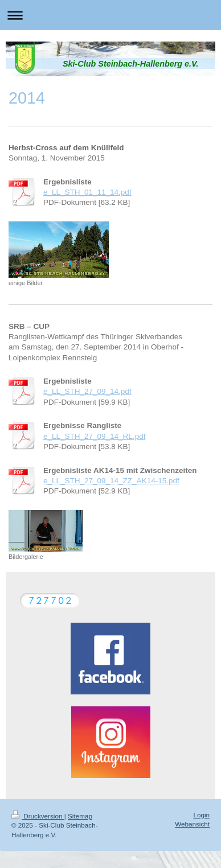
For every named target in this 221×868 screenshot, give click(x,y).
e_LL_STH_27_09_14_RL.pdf (94, 436)
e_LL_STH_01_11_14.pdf (87, 192)
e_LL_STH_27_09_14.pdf (87, 391)
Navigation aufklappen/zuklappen (110, 15)
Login (201, 815)
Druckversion (38, 816)
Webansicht (192, 824)
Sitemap (80, 816)
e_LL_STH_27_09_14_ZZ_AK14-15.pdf (111, 481)
